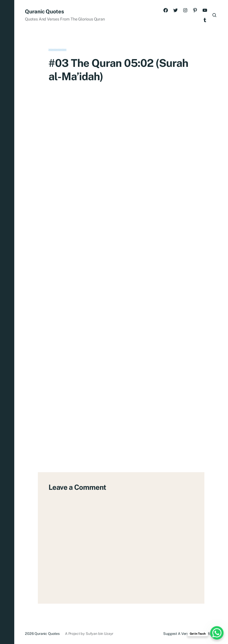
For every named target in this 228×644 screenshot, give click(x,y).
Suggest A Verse (177, 634)
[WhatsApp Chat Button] (217, 633)
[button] (7, 322)
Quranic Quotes (45, 11)
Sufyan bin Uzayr (100, 634)
